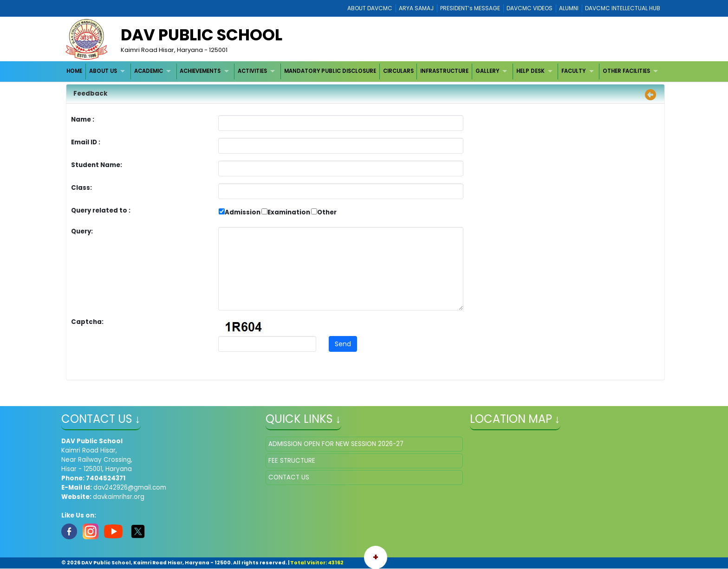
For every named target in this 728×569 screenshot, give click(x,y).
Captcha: (87, 322)
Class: (81, 188)
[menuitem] (75, 71)
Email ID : (111, 142)
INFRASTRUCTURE (444, 71)
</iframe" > (569, 483)
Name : (85, 120)
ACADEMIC (149, 71)
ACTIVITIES (252, 71)
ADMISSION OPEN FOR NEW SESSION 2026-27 (336, 444)
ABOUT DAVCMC (370, 8)
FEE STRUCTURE (292, 461)
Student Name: (97, 165)
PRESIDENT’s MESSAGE (470, 8)
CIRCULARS (398, 71)
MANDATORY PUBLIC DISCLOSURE (330, 71)
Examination (289, 212)
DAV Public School (201, 35)
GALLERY (487, 71)
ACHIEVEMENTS (200, 71)
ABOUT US (103, 71)
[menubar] (364, 71)
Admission (243, 212)
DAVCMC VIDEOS (530, 8)
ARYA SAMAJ (416, 8)
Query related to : (101, 210)
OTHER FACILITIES (626, 71)
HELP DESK (530, 71)
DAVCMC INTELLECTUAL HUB (623, 8)
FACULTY (573, 71)
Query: (84, 231)
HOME (74, 71)
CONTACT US (289, 477)
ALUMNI (569, 8)
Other (327, 212)
